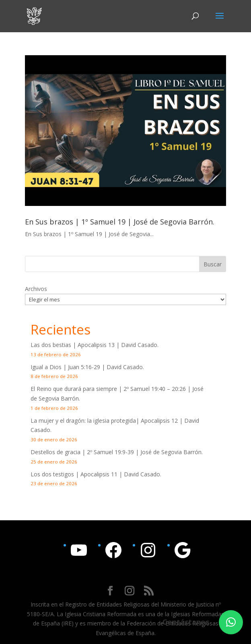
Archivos (36, 289)
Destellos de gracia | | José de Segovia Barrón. (117, 452)
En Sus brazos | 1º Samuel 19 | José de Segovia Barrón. (120, 222)
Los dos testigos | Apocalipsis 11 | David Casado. (96, 474)
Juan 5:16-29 (84, 367)
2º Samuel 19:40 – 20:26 (155, 389)
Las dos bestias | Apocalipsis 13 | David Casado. (95, 345)
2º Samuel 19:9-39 (110, 452)
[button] (231, 622)
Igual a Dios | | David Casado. (87, 367)
